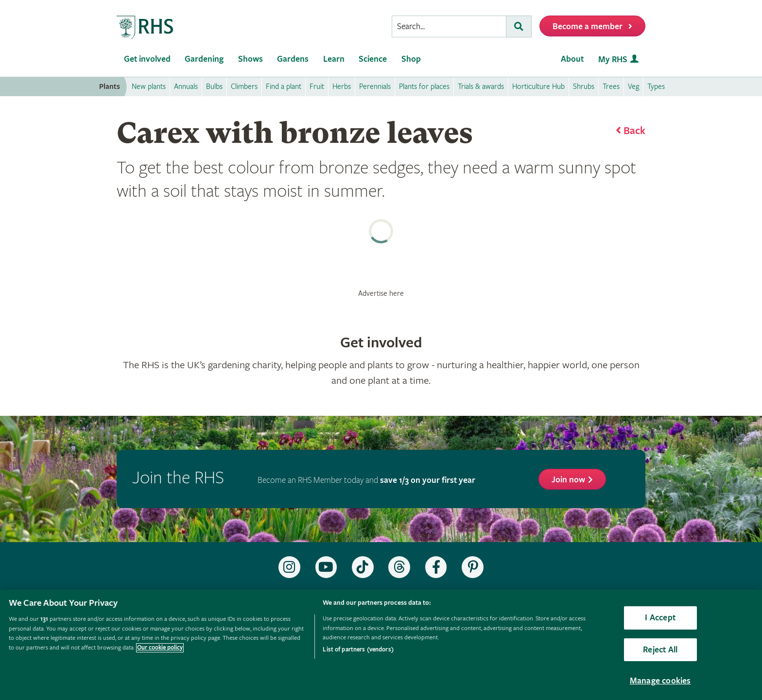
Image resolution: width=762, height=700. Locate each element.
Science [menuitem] (373, 59)
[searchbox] (449, 26)
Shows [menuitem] (251, 59)
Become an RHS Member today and (366, 480)
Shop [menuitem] (411, 59)
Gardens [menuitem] (293, 59)
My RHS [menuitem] (613, 60)
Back (634, 131)
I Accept (660, 618)
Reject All (660, 650)
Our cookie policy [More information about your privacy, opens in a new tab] (160, 648)
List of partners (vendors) (358, 650)
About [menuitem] (572, 59)
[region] (381, 645)
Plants (110, 87)
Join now (568, 480)
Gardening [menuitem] (204, 59)
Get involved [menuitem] (147, 59)
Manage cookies (660, 681)
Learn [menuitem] (334, 59)
